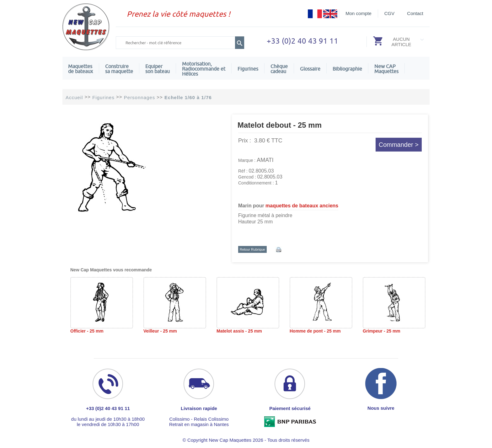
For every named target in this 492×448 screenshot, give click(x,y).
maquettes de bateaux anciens (302, 206)
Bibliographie (347, 69)
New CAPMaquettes (386, 69)
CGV (390, 13)
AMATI (265, 160)
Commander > (399, 145)
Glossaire (310, 69)
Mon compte (358, 13)
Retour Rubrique (252, 249)
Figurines (248, 69)
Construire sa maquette (119, 69)
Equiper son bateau (158, 69)
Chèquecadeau (279, 69)
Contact (415, 13)
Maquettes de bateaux (80, 69)
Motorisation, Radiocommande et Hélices (204, 69)
